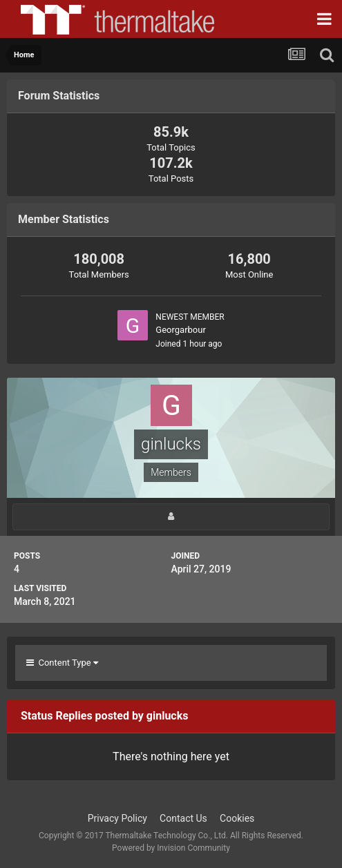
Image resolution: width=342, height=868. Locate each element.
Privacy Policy (117, 818)
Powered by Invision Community (171, 848)
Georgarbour (181, 330)
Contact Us (183, 818)
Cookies (237, 818)
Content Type (62, 663)
